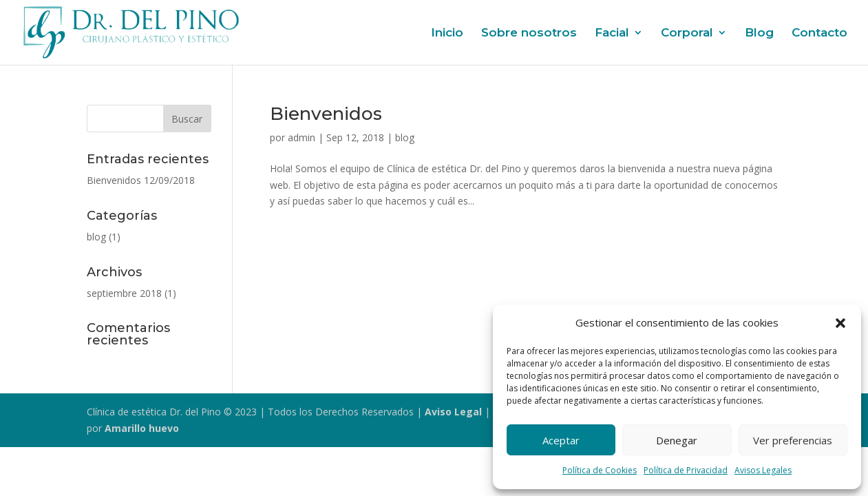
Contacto (819, 33)
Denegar (677, 440)
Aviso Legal (453, 412)
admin (301, 137)
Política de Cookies (600, 470)
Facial (612, 33)
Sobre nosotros (529, 33)
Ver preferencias (793, 440)
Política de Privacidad (686, 470)
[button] (840, 323)
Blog (759, 33)
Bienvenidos (326, 114)
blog (405, 137)
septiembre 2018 (124, 293)
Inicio (447, 33)
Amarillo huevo (142, 428)
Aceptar (561, 440)
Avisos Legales (763, 470)
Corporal (687, 33)
